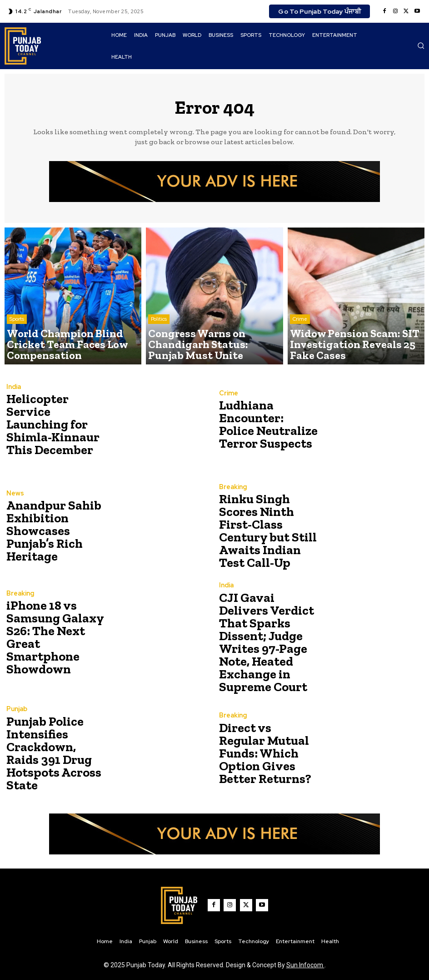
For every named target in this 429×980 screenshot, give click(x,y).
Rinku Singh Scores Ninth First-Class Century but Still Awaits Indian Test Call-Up (268, 531)
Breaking (232, 498)
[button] (421, 45)
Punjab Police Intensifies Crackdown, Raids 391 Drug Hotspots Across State (53, 744)
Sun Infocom (305, 956)
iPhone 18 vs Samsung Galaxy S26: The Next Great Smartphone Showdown (56, 638)
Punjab (17, 711)
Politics (159, 338)
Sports (17, 338)
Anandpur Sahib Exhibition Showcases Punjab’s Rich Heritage (56, 531)
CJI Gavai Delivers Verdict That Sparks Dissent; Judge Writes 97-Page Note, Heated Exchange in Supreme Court (265, 638)
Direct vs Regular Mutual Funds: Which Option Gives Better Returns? (262, 744)
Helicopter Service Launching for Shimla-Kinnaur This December (53, 425)
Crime (300, 338)
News (15, 504)
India (13, 397)
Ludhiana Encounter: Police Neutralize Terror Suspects (263, 425)
